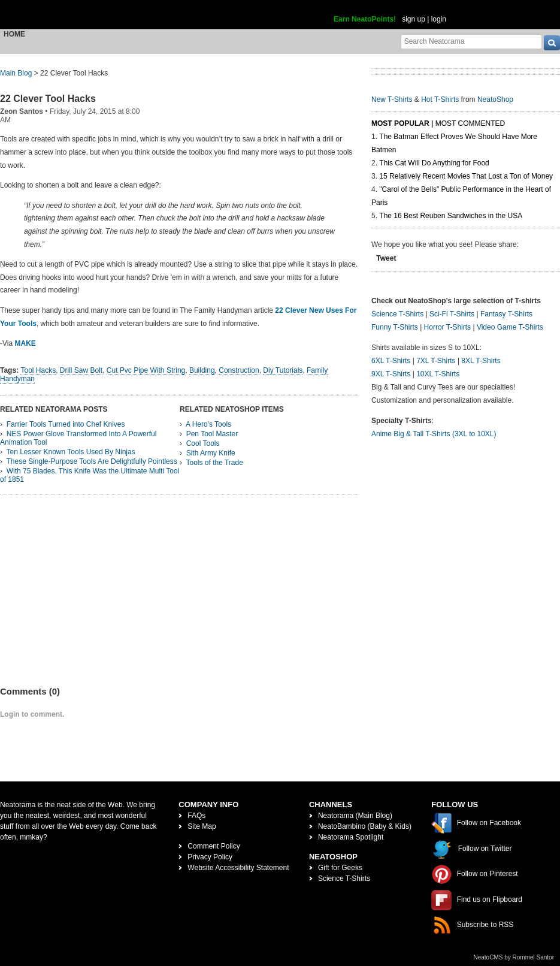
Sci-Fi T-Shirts (452, 314)
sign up (414, 19)
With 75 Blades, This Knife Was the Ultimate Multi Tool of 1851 (90, 475)
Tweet (386, 258)
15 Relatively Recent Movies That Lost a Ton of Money (466, 176)
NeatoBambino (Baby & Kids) (365, 826)
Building (202, 370)
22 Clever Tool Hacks (48, 99)
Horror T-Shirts (447, 327)
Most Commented (470, 123)
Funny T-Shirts (395, 327)
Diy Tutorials (283, 370)
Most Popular (400, 123)
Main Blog (16, 73)
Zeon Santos (22, 111)
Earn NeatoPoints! (365, 19)
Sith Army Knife (211, 453)
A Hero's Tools (208, 424)
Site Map (202, 826)
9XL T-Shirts (391, 374)
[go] (552, 43)
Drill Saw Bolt (81, 370)
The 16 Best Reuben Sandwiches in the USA (451, 216)
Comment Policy (214, 846)
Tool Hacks (38, 370)
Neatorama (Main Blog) (355, 816)
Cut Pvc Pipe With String (146, 370)
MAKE (25, 343)
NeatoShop (495, 99)
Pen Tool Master (212, 434)
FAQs (196, 816)
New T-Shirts (392, 99)
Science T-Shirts (397, 314)
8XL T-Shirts (481, 361)
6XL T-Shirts (391, 361)
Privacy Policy (210, 857)
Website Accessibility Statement (238, 868)
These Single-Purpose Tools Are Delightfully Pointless (91, 461)
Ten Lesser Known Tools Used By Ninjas (70, 452)
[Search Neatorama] (471, 41)
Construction (239, 370)
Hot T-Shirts (440, 99)
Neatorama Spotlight (351, 837)
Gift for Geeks (340, 868)
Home (14, 34)
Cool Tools (203, 443)
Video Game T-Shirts (510, 327)
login (439, 19)
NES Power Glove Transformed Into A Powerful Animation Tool (78, 438)
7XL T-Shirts (436, 361)
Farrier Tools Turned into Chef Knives (66, 424)
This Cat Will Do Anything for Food (434, 163)
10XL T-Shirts (438, 374)
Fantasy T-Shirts (506, 314)
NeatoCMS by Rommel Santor (514, 957)
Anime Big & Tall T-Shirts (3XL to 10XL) (434, 434)
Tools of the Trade (214, 463)
